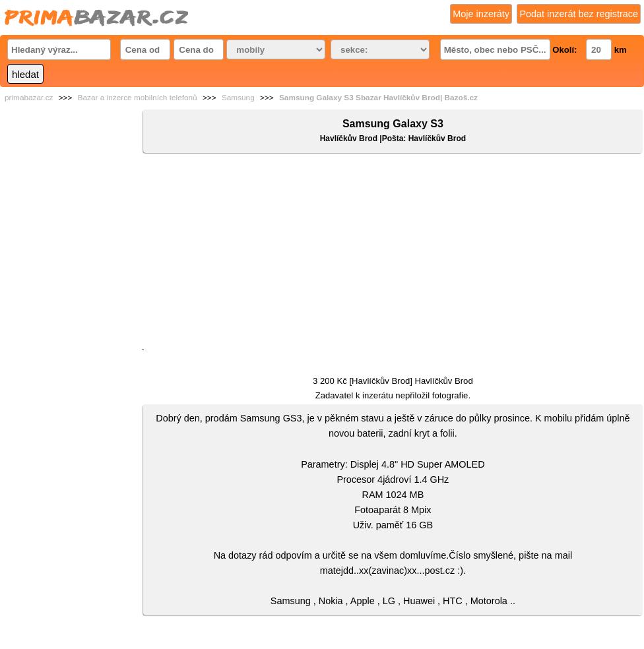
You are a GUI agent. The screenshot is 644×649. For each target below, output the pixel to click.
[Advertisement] (393, 253)
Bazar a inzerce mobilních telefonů (138, 98)
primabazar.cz (29, 98)
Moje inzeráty (481, 14)
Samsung (238, 98)
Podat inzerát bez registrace (579, 14)
